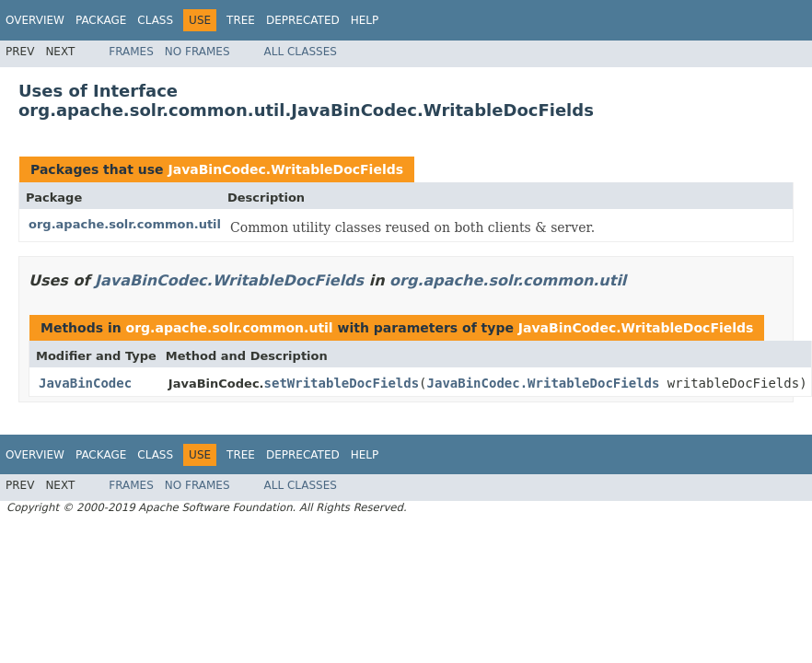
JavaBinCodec (85, 383)
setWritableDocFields (342, 383)
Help (365, 20)
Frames (131, 52)
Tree (241, 20)
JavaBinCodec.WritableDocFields (285, 169)
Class (155, 20)
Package (101, 20)
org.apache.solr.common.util (125, 224)
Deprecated (303, 20)
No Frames (197, 52)
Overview (35, 20)
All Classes (301, 52)
